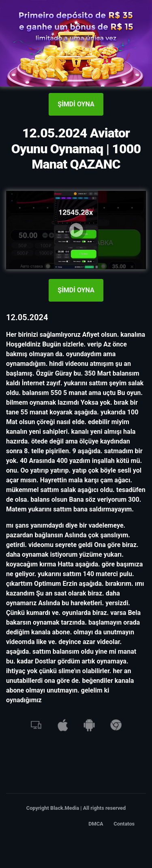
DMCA (96, 824)
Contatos (124, 824)
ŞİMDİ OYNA (76, 104)
